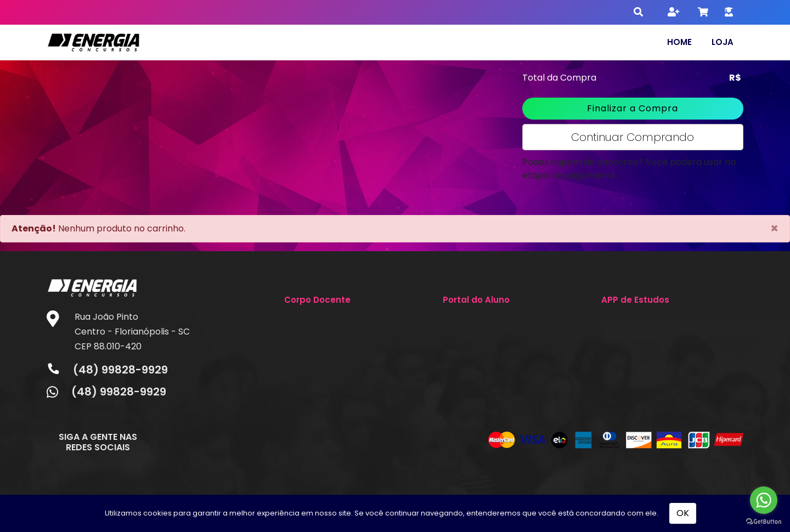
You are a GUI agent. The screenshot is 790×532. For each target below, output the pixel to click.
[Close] (774, 229)
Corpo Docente (317, 300)
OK (683, 513)
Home (679, 42)
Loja (723, 42)
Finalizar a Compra (633, 108)
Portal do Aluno (476, 300)
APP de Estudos (635, 300)
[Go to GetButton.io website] (764, 521)
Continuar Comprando (633, 137)
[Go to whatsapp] (764, 500)
